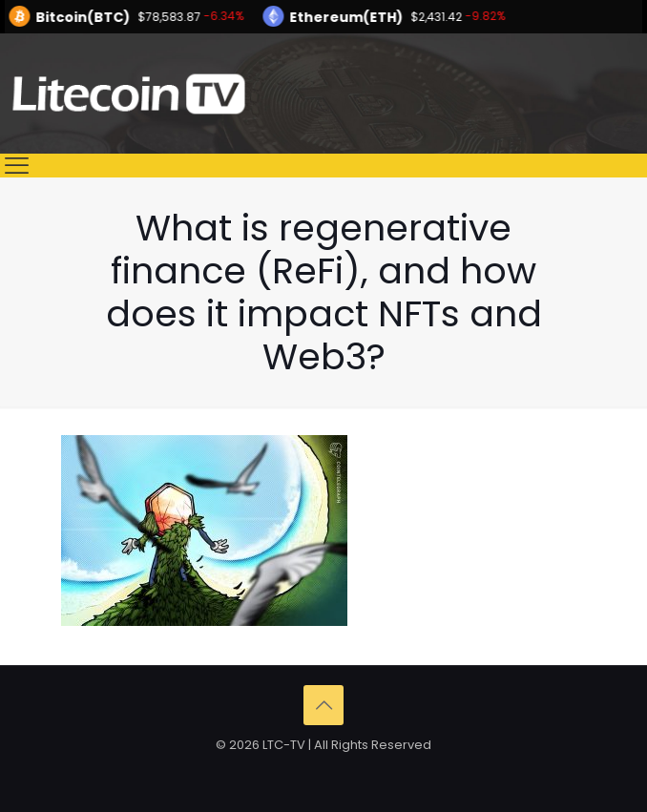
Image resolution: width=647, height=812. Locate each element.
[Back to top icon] (323, 705)
